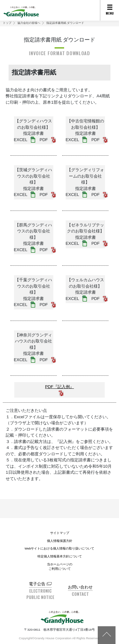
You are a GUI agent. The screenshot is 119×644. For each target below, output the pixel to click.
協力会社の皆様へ (29, 23)
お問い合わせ (80, 587)
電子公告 (37, 584)
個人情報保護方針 (60, 541)
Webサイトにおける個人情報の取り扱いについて (60, 548)
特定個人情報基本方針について (60, 556)
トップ (7, 23)
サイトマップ (60, 533)
